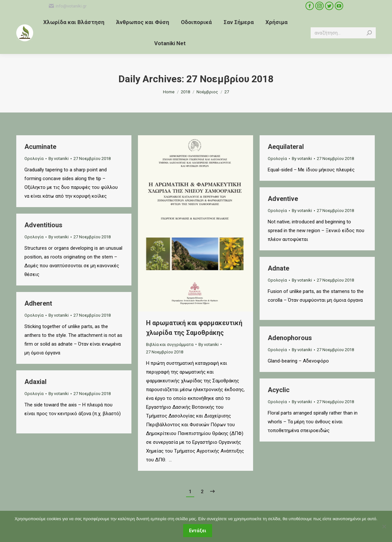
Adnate (278, 268)
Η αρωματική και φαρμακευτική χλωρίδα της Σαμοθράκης (194, 328)
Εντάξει (198, 531)
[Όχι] (384, 526)
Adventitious (43, 225)
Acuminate (40, 147)
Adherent (38, 303)
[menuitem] (74, 22)
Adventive (283, 199)
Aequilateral (286, 147)
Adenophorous (290, 338)
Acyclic (279, 390)
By (59, 159)
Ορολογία (34, 159)
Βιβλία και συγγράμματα (170, 344)
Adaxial (35, 382)
